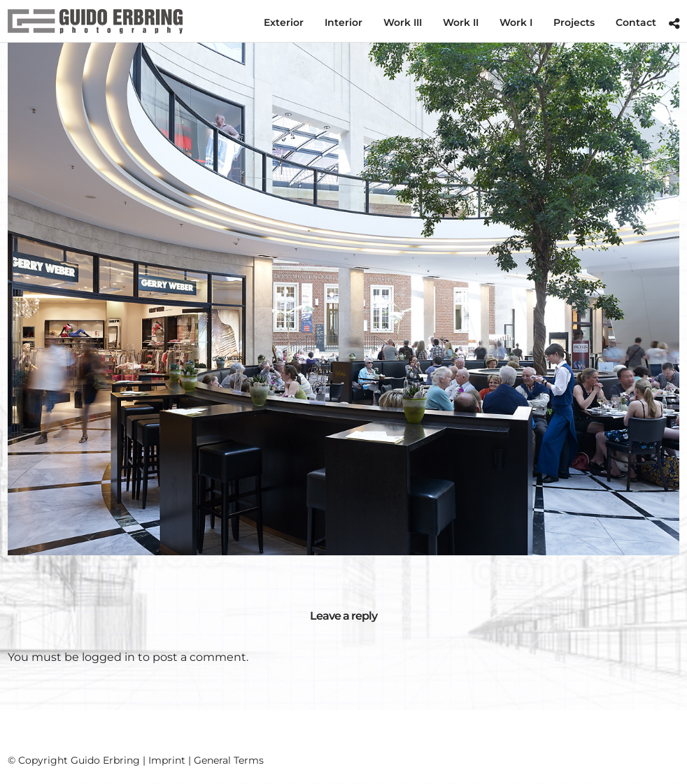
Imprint (167, 760)
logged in (108, 657)
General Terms (229, 760)
